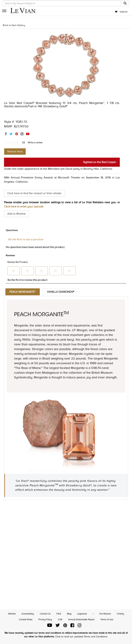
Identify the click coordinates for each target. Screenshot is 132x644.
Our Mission (105, 614)
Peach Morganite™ (23, 292)
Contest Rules (26, 619)
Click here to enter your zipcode (24, 207)
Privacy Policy (45, 619)
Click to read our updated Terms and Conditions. (82, 637)
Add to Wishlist (16, 214)
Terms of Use (107, 619)
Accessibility (28, 614)
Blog (69, 614)
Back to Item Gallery (14, 25)
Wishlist (12, 614)
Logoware (82, 614)
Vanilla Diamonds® (61, 292)
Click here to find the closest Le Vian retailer (34, 193)
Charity (120, 614)
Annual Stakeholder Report (81, 619)
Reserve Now (15, 152)
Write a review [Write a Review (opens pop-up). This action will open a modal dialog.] (35, 142)
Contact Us (45, 614)
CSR (60, 619)
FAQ (59, 614)
